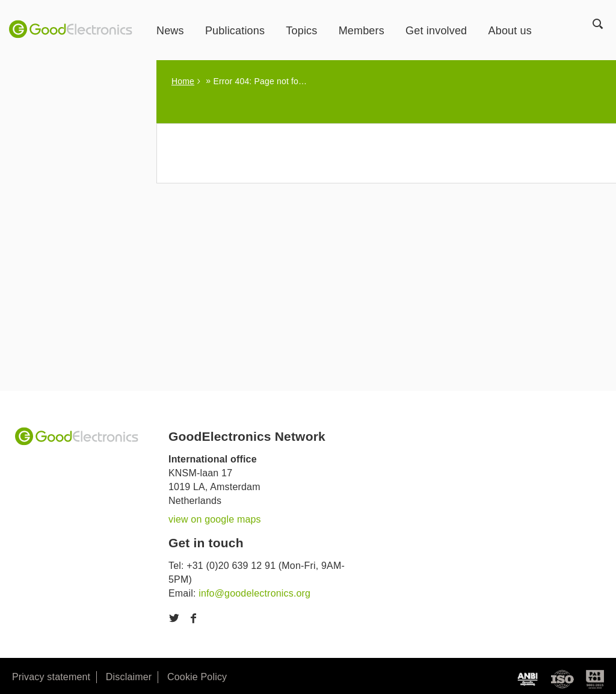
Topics (301, 31)
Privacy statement (51, 677)
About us (510, 31)
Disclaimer (129, 677)
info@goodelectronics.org (254, 593)
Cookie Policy (197, 677)
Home (183, 81)
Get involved (436, 31)
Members (362, 31)
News (170, 31)
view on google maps (215, 519)
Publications (235, 31)
